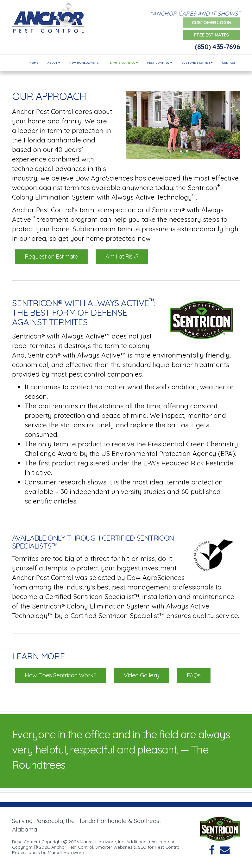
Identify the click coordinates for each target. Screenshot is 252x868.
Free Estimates (211, 35)
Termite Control (123, 63)
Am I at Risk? (122, 256)
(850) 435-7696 (217, 47)
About (54, 63)
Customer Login (212, 22)
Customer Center (197, 63)
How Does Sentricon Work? (60, 675)
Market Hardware (66, 852)
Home (34, 63)
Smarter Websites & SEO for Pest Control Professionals (96, 850)
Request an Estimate (51, 256)
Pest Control (160, 63)
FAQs (194, 675)
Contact (229, 63)
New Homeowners (84, 63)
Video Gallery (142, 675)
